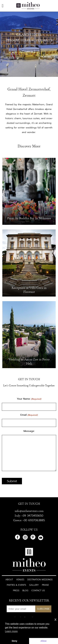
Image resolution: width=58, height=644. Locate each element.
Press (16, 590)
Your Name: (29, 399)
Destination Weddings (40, 580)
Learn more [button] (11, 631)
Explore (29, 51)
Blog (25, 590)
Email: (29, 415)
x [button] (55, 619)
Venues (20, 580)
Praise (45, 585)
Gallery (34, 585)
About (9, 580)
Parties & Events (16, 585)
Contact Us (38, 590)
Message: (29, 431)
